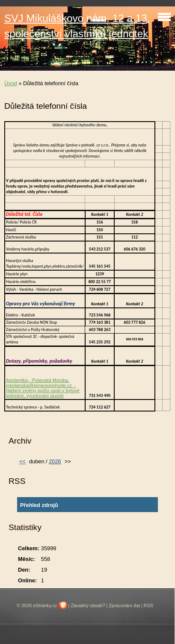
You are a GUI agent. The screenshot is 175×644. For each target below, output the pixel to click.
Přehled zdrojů (39, 505)
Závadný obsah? (88, 605)
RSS (148, 605)
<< (22, 461)
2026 (55, 461)
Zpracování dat (124, 605)
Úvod (11, 83)
